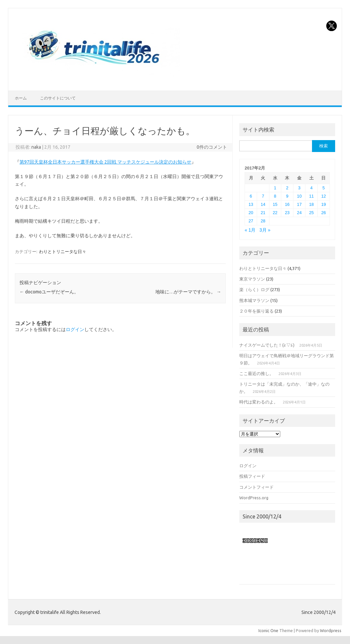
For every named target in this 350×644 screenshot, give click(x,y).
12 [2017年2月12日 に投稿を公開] (324, 196)
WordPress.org (254, 498)
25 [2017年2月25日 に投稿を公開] (311, 213)
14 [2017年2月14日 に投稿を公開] (263, 204)
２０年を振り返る (256, 311)
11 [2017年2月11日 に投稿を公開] (311, 196)
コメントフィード (256, 487)
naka (36, 147)
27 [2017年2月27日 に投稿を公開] (251, 221)
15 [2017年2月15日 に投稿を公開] (275, 204)
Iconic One (268, 630)
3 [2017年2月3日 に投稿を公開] (299, 188)
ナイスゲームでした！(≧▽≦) (267, 345)
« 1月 (250, 230)
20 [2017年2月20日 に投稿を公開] (251, 213)
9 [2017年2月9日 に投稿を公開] (287, 196)
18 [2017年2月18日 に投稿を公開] (311, 204)
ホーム (21, 98)
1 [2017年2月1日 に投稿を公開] (275, 188)
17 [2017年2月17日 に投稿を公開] (299, 204)
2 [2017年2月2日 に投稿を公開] (287, 188)
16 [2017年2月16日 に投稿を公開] (287, 204)
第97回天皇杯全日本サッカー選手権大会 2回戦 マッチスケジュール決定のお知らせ (105, 162)
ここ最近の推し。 (256, 373)
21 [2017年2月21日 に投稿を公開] (263, 213)
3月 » (265, 230)
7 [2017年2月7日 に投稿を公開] (263, 196)
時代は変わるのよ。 (259, 402)
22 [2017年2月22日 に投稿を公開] (275, 213)
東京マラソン (252, 279)
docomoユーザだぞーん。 (49, 292)
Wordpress (331, 630)
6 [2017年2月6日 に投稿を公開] (251, 196)
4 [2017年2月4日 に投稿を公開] (311, 188)
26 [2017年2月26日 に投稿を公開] (324, 213)
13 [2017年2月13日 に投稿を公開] (251, 204)
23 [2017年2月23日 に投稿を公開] (287, 213)
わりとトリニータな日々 (63, 251)
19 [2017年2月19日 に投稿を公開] (324, 204)
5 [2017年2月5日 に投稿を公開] (323, 188)
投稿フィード (252, 476)
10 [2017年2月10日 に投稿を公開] (299, 196)
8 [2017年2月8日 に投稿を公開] (275, 196)
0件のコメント (212, 147)
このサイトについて (58, 98)
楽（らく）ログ (254, 289)
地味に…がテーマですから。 (188, 292)
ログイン (75, 329)
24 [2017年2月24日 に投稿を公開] (299, 213)
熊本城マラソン (254, 300)
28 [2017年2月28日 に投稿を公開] (263, 221)
